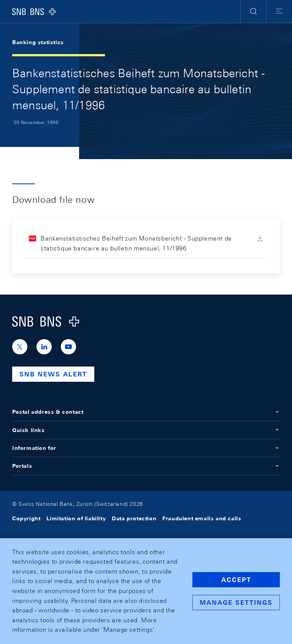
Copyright (26, 518)
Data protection (134, 518)
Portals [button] (146, 466)
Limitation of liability (76, 518)
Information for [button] (146, 448)
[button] (253, 11)
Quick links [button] (146, 430)
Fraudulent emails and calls (202, 518)
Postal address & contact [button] (146, 412)
